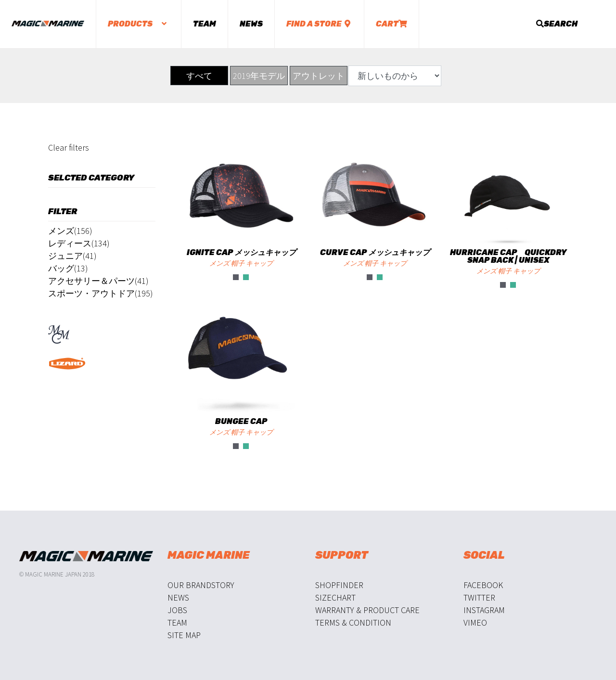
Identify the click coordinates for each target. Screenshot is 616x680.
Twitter (479, 597)
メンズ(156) (70, 231)
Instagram (484, 610)
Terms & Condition (353, 622)
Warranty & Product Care (367, 610)
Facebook (483, 585)
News (251, 24)
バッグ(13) (68, 268)
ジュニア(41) (72, 256)
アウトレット (319, 76)
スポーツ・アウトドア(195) (101, 293)
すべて (199, 76)
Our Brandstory (201, 585)
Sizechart (335, 597)
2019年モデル (259, 76)
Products (139, 24)
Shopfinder (339, 585)
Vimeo (475, 622)
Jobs (177, 610)
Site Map (184, 635)
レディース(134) (79, 243)
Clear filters (69, 148)
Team (205, 24)
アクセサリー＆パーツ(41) (98, 281)
